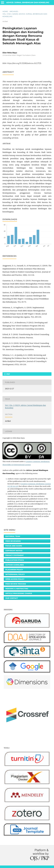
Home (5, 11)
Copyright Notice (14, 551)
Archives (14, 11)
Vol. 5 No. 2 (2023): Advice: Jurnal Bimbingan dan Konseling (25, 15)
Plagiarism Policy (14, 570)
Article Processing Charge (19, 593)
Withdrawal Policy (15, 574)
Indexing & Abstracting (17, 589)
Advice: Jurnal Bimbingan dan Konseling (28, 3)
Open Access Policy (15, 579)
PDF (8, 374)
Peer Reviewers (13, 541)
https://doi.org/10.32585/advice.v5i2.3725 (24, 63)
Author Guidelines (15, 565)
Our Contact (12, 598)
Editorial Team (13, 536)
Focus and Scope (14, 546)
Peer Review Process (16, 584)
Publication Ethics (15, 560)
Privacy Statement (15, 555)
